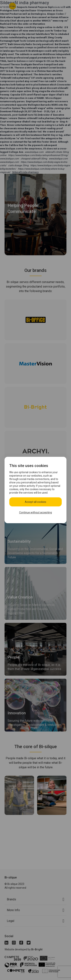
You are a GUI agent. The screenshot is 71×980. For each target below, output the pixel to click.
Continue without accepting (35, 512)
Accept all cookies (35, 502)
